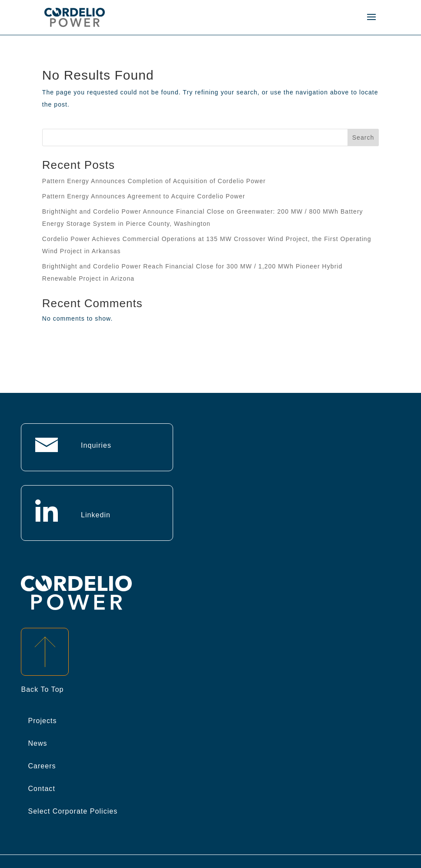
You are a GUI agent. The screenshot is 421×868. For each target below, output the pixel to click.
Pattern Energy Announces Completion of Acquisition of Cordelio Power (154, 181)
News (37, 743)
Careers (42, 766)
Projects (42, 721)
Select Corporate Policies (73, 811)
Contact (42, 789)
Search (363, 137)
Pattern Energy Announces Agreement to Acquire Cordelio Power (144, 196)
